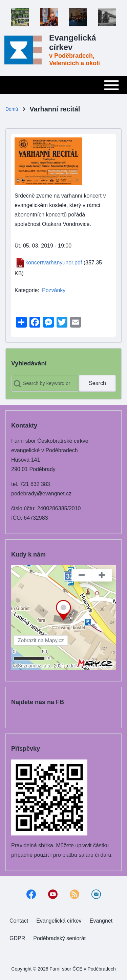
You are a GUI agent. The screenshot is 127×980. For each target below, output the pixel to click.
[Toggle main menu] (63, 85)
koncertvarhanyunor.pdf (54, 263)
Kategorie (26, 290)
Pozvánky (54, 290)
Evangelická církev (73, 42)
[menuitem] (19, 921)
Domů (12, 109)
